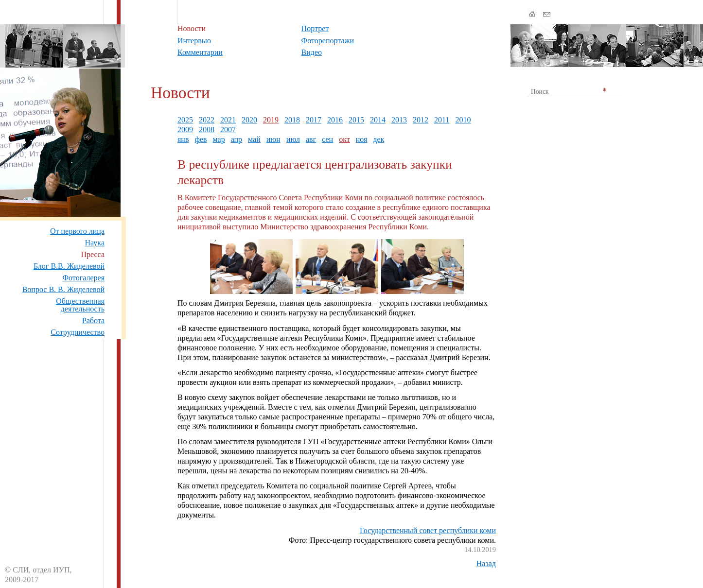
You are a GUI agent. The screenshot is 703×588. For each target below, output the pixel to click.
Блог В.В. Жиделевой (69, 266)
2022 (207, 120)
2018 (292, 120)
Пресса (93, 254)
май (254, 139)
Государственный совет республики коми (428, 530)
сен (327, 139)
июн (273, 139)
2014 (378, 120)
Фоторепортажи (328, 41)
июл (293, 139)
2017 (314, 120)
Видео (312, 52)
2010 (463, 120)
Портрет (315, 28)
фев (201, 139)
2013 (399, 120)
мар (219, 139)
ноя (362, 139)
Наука (95, 243)
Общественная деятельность (80, 305)
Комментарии (200, 52)
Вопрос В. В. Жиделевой (63, 289)
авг (311, 139)
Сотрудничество (78, 332)
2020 (249, 120)
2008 (207, 130)
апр (237, 139)
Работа (93, 320)
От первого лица (77, 231)
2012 (421, 120)
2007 (228, 130)
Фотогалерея (83, 278)
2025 (185, 120)
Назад (486, 563)
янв (183, 139)
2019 (271, 120)
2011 (442, 120)
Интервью (194, 41)
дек (378, 139)
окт (344, 139)
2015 (356, 120)
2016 (335, 120)
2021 (228, 120)
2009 (185, 130)
